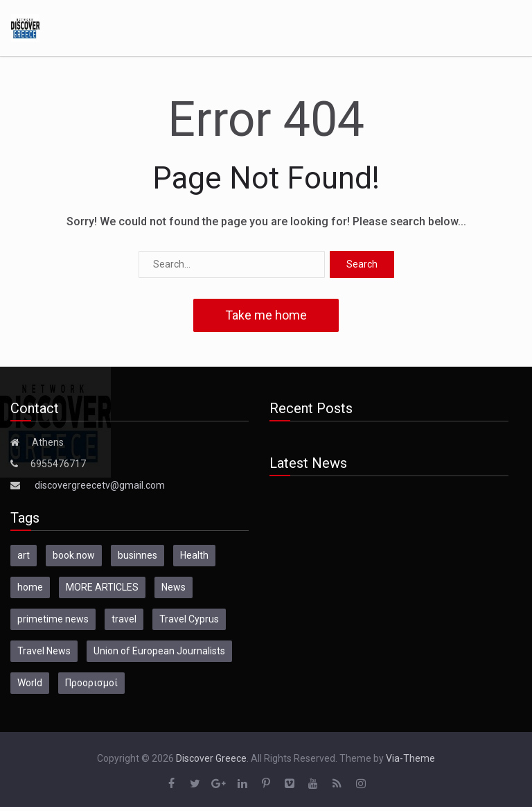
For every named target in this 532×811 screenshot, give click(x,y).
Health (194, 555)
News (174, 587)
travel (124, 619)
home (30, 587)
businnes (138, 555)
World (30, 683)
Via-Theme (410, 758)
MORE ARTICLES (102, 587)
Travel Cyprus (189, 619)
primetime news (53, 619)
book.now (74, 555)
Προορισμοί (91, 683)
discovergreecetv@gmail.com (100, 485)
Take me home (266, 315)
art (24, 555)
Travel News (44, 651)
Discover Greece (211, 758)
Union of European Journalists (159, 651)
